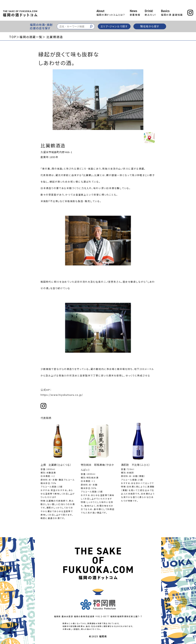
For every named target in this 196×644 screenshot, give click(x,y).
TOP (13, 37)
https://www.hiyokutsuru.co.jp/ (62, 395)
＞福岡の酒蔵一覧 (29, 37)
